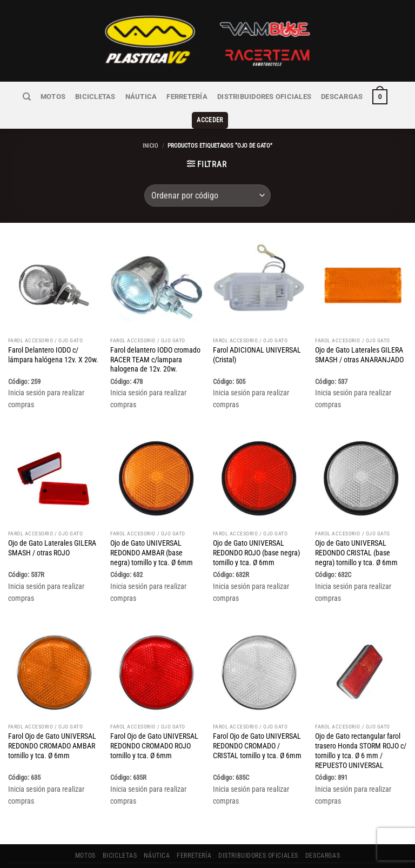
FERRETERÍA (166, 96)
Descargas (314, 96)
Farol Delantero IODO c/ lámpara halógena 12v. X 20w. (53, 337)
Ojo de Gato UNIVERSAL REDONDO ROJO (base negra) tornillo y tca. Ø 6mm (256, 535)
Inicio (150, 128)
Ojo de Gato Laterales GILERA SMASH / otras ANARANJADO (359, 337)
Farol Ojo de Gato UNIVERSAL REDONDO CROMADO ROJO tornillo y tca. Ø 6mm (154, 728)
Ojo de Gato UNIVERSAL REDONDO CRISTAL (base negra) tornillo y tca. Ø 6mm (356, 535)
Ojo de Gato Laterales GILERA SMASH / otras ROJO (52, 530)
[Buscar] (14, 96)
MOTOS (40, 96)
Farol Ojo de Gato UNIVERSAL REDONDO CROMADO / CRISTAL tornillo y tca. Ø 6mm (257, 728)
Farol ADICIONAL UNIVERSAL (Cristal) (257, 337)
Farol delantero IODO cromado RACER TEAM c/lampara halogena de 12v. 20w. (155, 342)
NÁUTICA (122, 96)
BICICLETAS (80, 96)
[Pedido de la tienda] (207, 178)
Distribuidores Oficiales (240, 96)
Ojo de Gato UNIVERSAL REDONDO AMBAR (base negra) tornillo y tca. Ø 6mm (152, 535)
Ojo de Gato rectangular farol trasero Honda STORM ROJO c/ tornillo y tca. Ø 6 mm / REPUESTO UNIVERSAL (361, 733)
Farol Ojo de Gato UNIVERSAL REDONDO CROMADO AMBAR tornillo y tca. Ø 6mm (52, 728)
